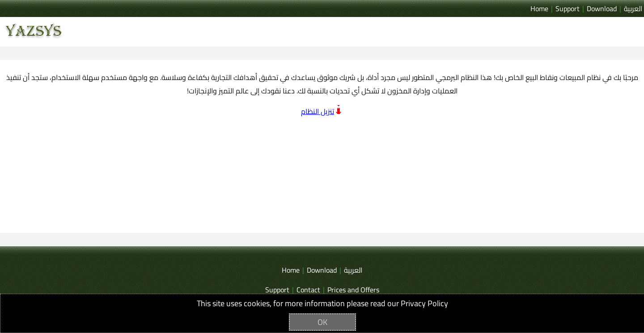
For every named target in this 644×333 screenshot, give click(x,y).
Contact (308, 290)
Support (568, 8)
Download (602, 8)
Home (539, 8)
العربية (633, 8)
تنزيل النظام (318, 111)
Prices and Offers (353, 290)
